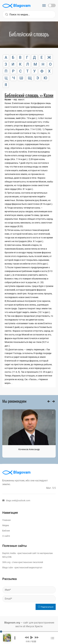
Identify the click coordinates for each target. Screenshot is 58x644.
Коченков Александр (29, 449)
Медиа (6, 525)
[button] (27, 637)
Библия (6, 531)
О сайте (6, 536)
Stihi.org (6, 562)
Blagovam (16, 6)
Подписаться (46, 607)
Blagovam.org (12, 623)
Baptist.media (9, 553)
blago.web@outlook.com (16, 500)
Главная (6, 520)
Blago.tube (8, 568)
